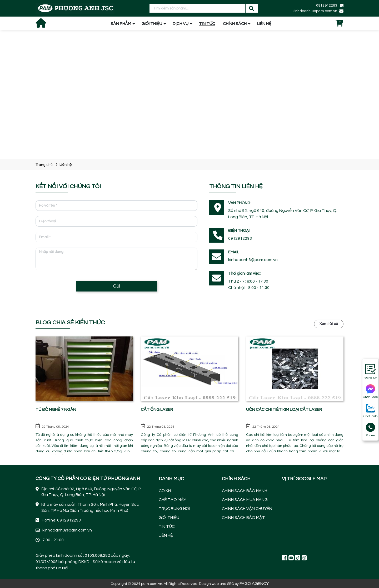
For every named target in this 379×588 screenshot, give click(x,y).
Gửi (117, 286)
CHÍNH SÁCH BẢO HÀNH (245, 491)
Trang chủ (44, 165)
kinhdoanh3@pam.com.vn (315, 11)
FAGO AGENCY (254, 584)
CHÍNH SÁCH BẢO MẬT (243, 518)
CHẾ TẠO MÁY (172, 500)
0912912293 (327, 6)
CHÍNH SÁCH (235, 24)
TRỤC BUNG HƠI (174, 509)
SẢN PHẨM (121, 24)
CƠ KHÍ (165, 491)
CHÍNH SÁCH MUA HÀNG (245, 500)
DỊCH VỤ (181, 24)
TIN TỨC (207, 24)
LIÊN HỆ (264, 24)
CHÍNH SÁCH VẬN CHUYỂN (247, 509)
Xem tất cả (329, 324)
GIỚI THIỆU (152, 24)
